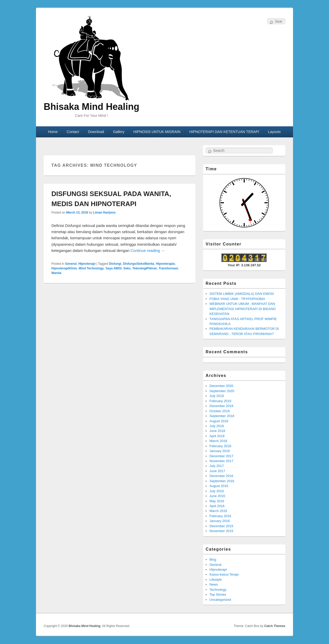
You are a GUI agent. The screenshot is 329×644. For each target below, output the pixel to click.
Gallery (119, 132)
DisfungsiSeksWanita (139, 264)
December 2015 (221, 526)
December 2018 (221, 406)
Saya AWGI (113, 268)
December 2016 (221, 476)
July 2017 (217, 466)
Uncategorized (220, 600)
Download (96, 132)
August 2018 (219, 421)
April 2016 (217, 506)
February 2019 (220, 401)
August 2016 (219, 486)
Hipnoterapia (165, 264)
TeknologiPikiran (145, 268)
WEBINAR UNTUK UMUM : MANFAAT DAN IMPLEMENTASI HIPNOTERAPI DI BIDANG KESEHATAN (243, 309)
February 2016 (220, 516)
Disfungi (115, 264)
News (214, 584)
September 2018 (222, 416)
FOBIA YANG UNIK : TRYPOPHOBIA (237, 299)
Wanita (56, 273)
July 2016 (217, 491)
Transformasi (168, 268)
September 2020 (222, 391)
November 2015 (221, 531)
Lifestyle (216, 580)
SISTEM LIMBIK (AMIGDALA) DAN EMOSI (242, 294)
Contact (73, 132)
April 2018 (217, 436)
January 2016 (220, 521)
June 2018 (217, 431)
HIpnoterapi (87, 264)
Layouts (274, 132)
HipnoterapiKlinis (64, 268)
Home (53, 132)
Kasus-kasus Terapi (224, 574)
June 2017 (217, 471)
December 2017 (221, 456)
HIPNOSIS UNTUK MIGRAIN (157, 132)
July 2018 (217, 426)
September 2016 (222, 481)
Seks (127, 268)
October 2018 (220, 411)
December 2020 (221, 386)
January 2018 (220, 451)
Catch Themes (275, 626)
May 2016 (217, 501)
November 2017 (221, 461)
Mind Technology (91, 268)
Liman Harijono (104, 213)
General (71, 264)
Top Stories (218, 594)
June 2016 (217, 496)
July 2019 (217, 396)
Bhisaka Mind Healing (92, 107)
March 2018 (218, 441)
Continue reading (148, 250)
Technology (218, 590)
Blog (213, 559)
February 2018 (220, 446)
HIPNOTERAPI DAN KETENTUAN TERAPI (224, 132)
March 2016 (218, 511)
